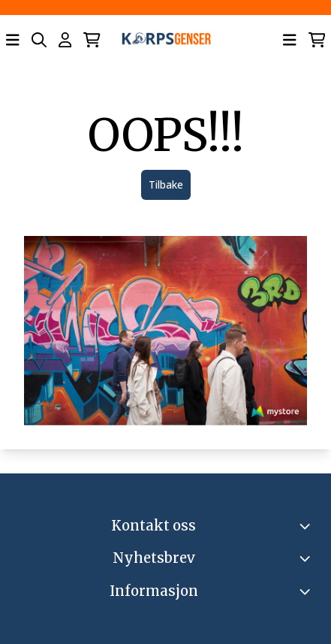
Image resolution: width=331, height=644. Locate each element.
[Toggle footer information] (307, 526)
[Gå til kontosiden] (65, 40)
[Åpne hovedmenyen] (13, 40)
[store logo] (166, 40)
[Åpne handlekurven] (92, 40)
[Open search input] (39, 40)
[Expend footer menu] (307, 591)
